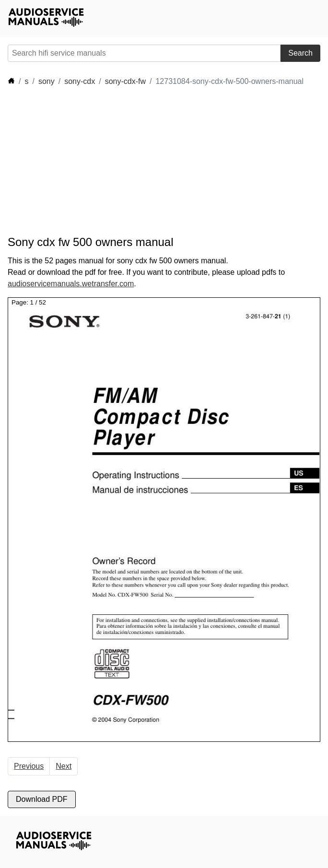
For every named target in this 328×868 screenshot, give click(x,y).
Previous (29, 766)
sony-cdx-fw (125, 81)
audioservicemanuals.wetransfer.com (71, 284)
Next (64, 766)
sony (47, 81)
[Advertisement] (94, 161)
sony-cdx (80, 81)
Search (300, 53)
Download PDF (42, 799)
